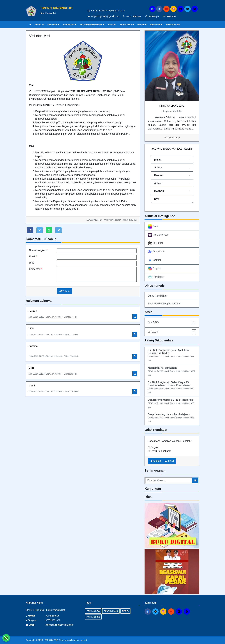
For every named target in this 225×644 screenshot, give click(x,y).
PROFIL (39, 25)
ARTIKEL (112, 25)
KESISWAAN (70, 25)
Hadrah (33, 311)
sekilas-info (93, 617)
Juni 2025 (172, 322)
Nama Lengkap (38, 250)
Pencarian (170, 16)
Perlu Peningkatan (161, 451)
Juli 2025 (172, 332)
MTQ (31, 368)
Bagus (154, 447)
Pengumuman (111, 611)
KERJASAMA (127, 25)
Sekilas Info (93, 611)
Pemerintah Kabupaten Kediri (164, 304)
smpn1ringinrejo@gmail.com (105, 16)
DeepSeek (156, 252)
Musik (32, 386)
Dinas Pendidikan (158, 296)
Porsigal (33, 346)
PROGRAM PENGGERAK (92, 25)
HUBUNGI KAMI (173, 25)
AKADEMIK (53, 25)
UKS (31, 329)
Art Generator (158, 235)
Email (33, 257)
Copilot (154, 269)
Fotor (153, 226)
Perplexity (156, 277)
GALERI (142, 25)
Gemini (154, 260)
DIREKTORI (156, 25)
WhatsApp (152, 16)
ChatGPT (156, 243)
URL (32, 263)
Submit (65, 291)
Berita (125, 611)
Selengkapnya (172, 138)
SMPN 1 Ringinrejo (59, 640)
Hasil (169, 461)
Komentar (35, 269)
